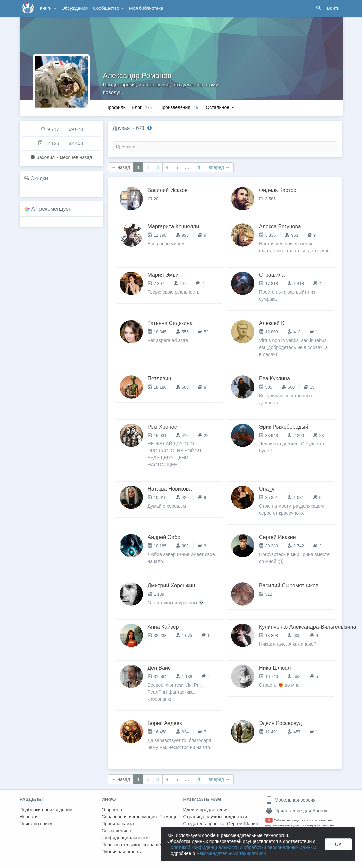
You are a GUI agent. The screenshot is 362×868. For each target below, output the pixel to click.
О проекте (113, 810)
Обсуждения (75, 8)
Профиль (116, 107)
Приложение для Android (297, 811)
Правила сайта (118, 824)
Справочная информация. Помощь (140, 817)
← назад (121, 167)
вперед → (219, 167)
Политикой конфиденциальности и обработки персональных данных (242, 847)
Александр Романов (137, 75)
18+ (269, 820)
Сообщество (108, 8)
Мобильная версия (291, 800)
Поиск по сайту (36, 824)
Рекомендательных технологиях (231, 853)
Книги (48, 8)
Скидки (39, 178)
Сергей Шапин (243, 824)
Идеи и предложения (206, 810)
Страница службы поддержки (215, 817)
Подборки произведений (46, 810)
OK (338, 844)
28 (199, 167)
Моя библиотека (146, 8)
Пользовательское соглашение (135, 845)
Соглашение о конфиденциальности (125, 834)
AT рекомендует (51, 209)
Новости (29, 817)
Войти (333, 8)
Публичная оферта (122, 852)
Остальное (220, 107)
